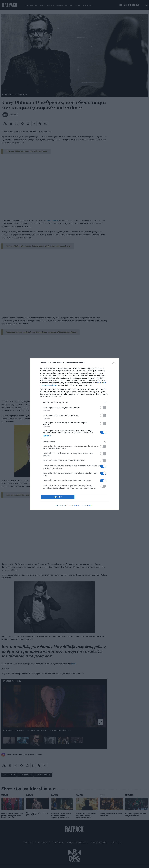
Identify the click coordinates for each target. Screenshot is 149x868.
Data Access (74, 505)
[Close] (114, 363)
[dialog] (74, 434)
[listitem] (74, 402)
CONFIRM (58, 497)
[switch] (103, 408)
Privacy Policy (87, 505)
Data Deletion (61, 505)
